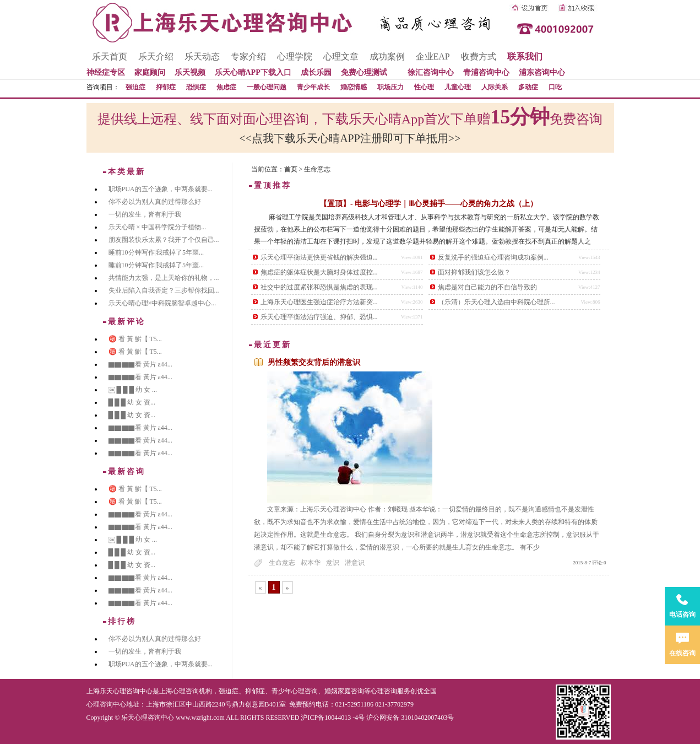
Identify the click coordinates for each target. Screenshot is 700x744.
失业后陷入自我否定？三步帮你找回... (164, 290)
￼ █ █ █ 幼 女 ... (133, 390)
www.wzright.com (200, 718)
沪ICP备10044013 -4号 (333, 718)
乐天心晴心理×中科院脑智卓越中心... (162, 303)
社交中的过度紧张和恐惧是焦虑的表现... (319, 287)
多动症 (528, 87)
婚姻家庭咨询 (344, 691)
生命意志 (282, 563)
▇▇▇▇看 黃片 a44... (140, 364)
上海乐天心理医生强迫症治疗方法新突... (319, 302)
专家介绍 (248, 56)
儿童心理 (458, 87)
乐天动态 (202, 56)
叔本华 (311, 563)
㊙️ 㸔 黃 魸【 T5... (135, 339)
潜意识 (355, 563)
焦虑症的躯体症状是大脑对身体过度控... (319, 272)
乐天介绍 (156, 56)
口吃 (555, 87)
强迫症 (135, 87)
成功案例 (387, 56)
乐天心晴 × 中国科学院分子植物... (158, 227)
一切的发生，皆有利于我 (145, 214)
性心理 (424, 87)
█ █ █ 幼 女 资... (132, 402)
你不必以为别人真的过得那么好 (155, 202)
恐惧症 (196, 87)
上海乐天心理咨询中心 (120, 691)
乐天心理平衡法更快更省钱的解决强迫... (319, 257)
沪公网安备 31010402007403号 (410, 718)
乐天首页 (110, 56)
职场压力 (390, 87)
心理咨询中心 (106, 704)
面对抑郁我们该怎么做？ (474, 272)
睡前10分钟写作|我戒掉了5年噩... (156, 252)
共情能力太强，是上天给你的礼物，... (164, 278)
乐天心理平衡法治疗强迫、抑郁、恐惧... (319, 317)
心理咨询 (384, 691)
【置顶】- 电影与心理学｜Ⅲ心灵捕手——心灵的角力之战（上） (428, 204)
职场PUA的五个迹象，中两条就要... (161, 189)
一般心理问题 (267, 87)
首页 (291, 169)
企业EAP (433, 56)
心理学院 (295, 56)
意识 (333, 563)
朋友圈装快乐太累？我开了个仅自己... (164, 240)
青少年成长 (313, 87)
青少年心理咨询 (295, 691)
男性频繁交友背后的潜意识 (314, 362)
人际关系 (495, 87)
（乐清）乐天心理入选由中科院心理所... (496, 302)
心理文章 (341, 56)
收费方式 (479, 56)
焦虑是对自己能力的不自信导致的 (487, 287)
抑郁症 (166, 87)
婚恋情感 (354, 87)
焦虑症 (226, 87)
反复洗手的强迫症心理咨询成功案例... (493, 257)
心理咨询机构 (192, 691)
